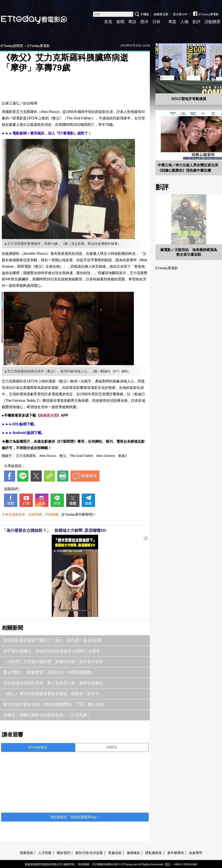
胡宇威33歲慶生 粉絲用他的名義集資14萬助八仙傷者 (52, 651)
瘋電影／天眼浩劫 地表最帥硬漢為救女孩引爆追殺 (189, 252)
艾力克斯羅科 (26, 456)
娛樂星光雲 (161, 14)
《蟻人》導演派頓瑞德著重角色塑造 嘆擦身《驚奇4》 (52, 694)
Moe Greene (106, 456)
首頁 (108, 22)
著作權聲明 (175, 853)
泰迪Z (122, 456)
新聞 (120, 22)
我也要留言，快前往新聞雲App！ (75, 817)
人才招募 (45, 853)
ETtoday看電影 (206, 13)
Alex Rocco (48, 456)
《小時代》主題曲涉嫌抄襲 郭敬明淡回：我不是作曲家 (53, 662)
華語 (132, 22)
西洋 (144, 22)
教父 (63, 456)
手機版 (145, 14)
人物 (184, 22)
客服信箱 (115, 853)
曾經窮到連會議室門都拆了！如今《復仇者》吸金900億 (53, 640)
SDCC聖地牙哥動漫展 (189, 99)
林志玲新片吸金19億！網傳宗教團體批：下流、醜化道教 (54, 704)
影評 (196, 22)
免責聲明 (196, 853)
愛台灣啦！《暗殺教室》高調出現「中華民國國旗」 (49, 672)
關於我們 (63, 853)
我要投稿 (26, 853)
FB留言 (112, 747)
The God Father (81, 456)
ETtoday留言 (38, 747)
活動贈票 (212, 22)
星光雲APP (180, 14)
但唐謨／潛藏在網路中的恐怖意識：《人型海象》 (47, 715)
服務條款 (133, 853)
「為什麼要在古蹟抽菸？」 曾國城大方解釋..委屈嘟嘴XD (54, 530)
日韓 (156, 22)
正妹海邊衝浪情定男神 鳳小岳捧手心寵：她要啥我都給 (53, 683)
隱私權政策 (154, 853)
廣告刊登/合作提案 (89, 853)
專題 (172, 22)
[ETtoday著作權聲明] (77, 514)
